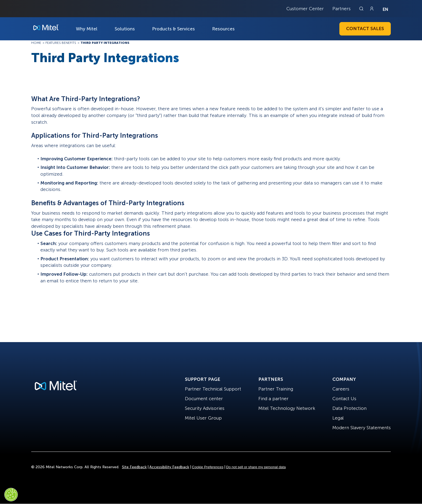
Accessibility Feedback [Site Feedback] (169, 467)
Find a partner (273, 399)
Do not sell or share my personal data (256, 467)
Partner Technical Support (213, 389)
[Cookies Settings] (11, 495)
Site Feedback (134, 467)
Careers (341, 389)
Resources (223, 29)
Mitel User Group (203, 418)
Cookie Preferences (208, 467)
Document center (204, 399)
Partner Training (276, 389)
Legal (338, 418)
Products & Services (173, 29)
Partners (342, 9)
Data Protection (349, 408)
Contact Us (344, 399)
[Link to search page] (362, 9)
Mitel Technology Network (287, 408)
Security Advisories (205, 408)
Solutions (125, 29)
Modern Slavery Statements (362, 428)
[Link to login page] (372, 9)
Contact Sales (365, 29)
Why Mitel (87, 29)
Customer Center (305, 9)
